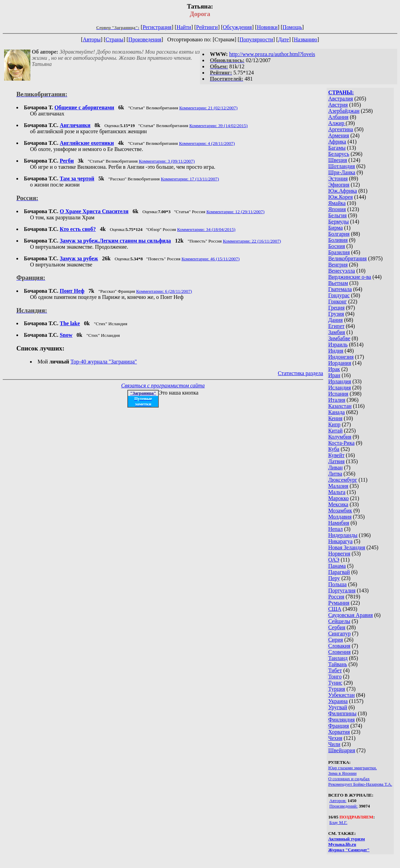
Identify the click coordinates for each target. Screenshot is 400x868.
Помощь (292, 27)
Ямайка (337, 203)
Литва (335, 474)
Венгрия (338, 265)
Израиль (338, 345)
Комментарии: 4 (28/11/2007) (207, 143)
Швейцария (342, 750)
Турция (337, 689)
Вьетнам (338, 283)
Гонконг (338, 301)
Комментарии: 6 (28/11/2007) (164, 291)
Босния (337, 246)
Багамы (337, 148)
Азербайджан (344, 111)
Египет (337, 326)
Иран (334, 375)
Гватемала (340, 289)
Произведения (145, 39)
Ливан (335, 467)
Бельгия (338, 215)
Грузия (336, 314)
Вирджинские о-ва (350, 277)
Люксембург (343, 480)
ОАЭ (334, 560)
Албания (338, 117)
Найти (184, 27)
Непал (335, 529)
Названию (306, 39)
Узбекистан (342, 695)
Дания (336, 320)
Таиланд (338, 658)
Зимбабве (339, 338)
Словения (340, 652)
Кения (335, 418)
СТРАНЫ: (341, 92)
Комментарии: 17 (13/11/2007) (190, 179)
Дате (284, 39)
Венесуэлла (342, 271)
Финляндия (342, 720)
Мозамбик (340, 511)
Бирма (336, 228)
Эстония (338, 178)
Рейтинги (207, 27)
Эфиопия (339, 185)
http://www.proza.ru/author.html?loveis (272, 54)
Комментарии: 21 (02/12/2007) (208, 108)
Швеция (338, 160)
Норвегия (339, 554)
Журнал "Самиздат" (349, 850)
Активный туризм (347, 839)
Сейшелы (339, 621)
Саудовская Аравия (351, 615)
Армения (339, 135)
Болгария (339, 234)
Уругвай (338, 707)
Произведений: (344, 806)
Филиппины (342, 713)
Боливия (338, 240)
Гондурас (339, 295)
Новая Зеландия (347, 547)
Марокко (339, 498)
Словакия (339, 646)
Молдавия (340, 517)
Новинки (267, 27)
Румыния (339, 603)
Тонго (335, 677)
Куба (334, 449)
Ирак (334, 369)
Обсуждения (237, 27)
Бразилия (339, 252)
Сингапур (340, 633)
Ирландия (340, 381)
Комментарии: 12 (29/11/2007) (235, 212)
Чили (334, 744)
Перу (334, 578)
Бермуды (339, 222)
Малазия (338, 486)
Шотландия (342, 166)
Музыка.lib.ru (342, 844)
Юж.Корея (341, 197)
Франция (339, 726)
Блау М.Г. (338, 822)
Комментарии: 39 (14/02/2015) (219, 126)
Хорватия (339, 732)
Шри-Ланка (342, 172)
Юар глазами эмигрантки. (353, 768)
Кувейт (337, 455)
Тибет (335, 670)
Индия (336, 351)
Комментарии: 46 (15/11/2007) (211, 259)
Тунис (335, 683)
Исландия (340, 388)
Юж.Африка (343, 191)
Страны (114, 39)
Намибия (339, 523)
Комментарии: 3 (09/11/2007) (167, 161)
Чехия (335, 738)
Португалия (342, 590)
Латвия (337, 461)
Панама (337, 566)
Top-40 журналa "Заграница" (104, 362)
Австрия (338, 105)
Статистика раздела (301, 373)
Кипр (334, 424)
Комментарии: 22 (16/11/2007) (252, 241)
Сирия (336, 640)
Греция (337, 308)
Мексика (338, 504)
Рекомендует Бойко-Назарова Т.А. (360, 784)
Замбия (337, 332)
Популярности (256, 39)
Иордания (340, 363)
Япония (337, 209)
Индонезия (341, 357)
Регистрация (157, 27)
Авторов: (338, 801)
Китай (335, 431)
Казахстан (340, 406)
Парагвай (339, 572)
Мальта (337, 492)
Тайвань (338, 664)
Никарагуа (340, 541)
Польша (338, 584)
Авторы (91, 39)
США (335, 609)
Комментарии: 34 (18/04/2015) (206, 229)
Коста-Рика (341, 443)
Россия (336, 597)
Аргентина (341, 129)
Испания (338, 394)
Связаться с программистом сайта (163, 385)
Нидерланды (343, 535)
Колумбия (340, 437)
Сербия (337, 627)
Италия (337, 400)
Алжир (337, 123)
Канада (337, 412)
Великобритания (348, 258)
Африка (337, 142)
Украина (338, 701)
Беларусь (339, 154)
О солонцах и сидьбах (349, 779)
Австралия (341, 99)
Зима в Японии (342, 773)
